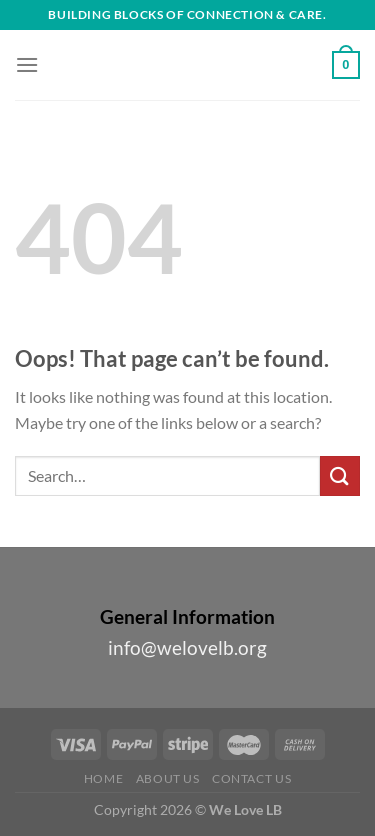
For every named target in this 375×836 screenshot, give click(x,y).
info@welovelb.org (187, 647)
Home (103, 778)
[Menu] (27, 64)
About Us (168, 778)
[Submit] (340, 475)
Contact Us (251, 778)
